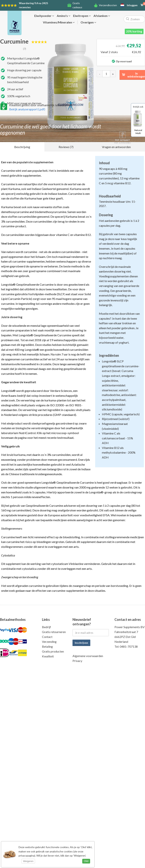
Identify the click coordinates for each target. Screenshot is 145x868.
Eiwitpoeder (44, 16)
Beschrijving (22, 147)
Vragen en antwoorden (116, 147)
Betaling (47, 646)
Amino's (64, 16)
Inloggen (132, 5)
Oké (86, 861)
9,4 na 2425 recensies (33, 5)
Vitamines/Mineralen (59, 22)
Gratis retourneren (54, 632)
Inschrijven (81, 643)
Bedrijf (46, 627)
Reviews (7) (66, 147)
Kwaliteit (48, 656)
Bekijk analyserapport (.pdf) (27, 109)
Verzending (49, 642)
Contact (47, 637)
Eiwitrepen (82, 16)
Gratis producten (53, 651)
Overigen (88, 22)
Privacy (77, 661)
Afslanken (102, 16)
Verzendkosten (108, 5)
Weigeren (28, 861)
